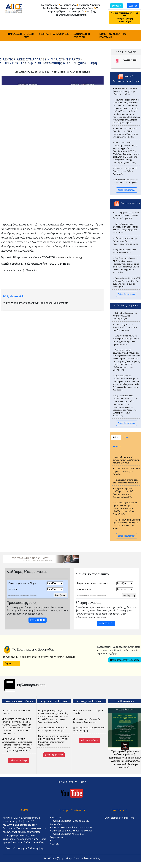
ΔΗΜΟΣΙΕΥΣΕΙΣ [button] (61, 34)
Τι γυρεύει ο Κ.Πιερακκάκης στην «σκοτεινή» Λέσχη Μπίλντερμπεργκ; (39, 657)
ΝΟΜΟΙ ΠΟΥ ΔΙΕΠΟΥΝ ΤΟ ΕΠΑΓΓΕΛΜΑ (113, 36)
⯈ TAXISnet (56, 818)
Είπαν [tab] (127, 437)
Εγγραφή (117, 6)
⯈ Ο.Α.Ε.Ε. (54, 844)
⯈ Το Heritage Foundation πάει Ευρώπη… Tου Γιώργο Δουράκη (126, 471)
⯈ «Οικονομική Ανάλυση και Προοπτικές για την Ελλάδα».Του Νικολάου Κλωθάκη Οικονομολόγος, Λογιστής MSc (125, 508)
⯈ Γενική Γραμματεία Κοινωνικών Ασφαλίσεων (67, 836)
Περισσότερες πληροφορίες (125, 660)
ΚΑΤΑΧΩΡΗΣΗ (38, 620)
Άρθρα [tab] (116, 437)
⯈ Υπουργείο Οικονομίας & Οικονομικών (71, 827)
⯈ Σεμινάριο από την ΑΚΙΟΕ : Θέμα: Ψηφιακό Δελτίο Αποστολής (125, 171)
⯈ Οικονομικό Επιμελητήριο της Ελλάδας (71, 831)
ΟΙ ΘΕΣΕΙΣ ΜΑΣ (29, 36)
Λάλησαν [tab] (117, 447)
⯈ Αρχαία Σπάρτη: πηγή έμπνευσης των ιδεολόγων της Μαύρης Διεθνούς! (127, 460)
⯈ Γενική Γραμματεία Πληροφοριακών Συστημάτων (69, 822)
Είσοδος (133, 6)
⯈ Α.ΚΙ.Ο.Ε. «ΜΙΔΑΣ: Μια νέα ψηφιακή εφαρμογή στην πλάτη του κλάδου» (125, 91)
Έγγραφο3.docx (130, 60)
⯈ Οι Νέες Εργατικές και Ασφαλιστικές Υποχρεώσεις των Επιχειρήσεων (125, 327)
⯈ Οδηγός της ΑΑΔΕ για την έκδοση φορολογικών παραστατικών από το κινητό (126, 241)
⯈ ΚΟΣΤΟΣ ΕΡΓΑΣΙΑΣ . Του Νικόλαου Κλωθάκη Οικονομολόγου (125, 316)
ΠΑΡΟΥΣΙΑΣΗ (15, 34)
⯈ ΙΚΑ (53, 840)
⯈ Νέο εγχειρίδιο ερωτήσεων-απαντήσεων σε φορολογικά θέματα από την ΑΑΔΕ (126, 215)
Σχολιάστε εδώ (13, 296)
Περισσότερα (11, 663)
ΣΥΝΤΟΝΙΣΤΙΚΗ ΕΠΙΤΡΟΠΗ (82, 36)
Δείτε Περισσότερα (127, 190)
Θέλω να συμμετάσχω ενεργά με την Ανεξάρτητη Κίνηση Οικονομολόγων (125, 17)
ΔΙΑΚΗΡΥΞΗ (45, 34)
